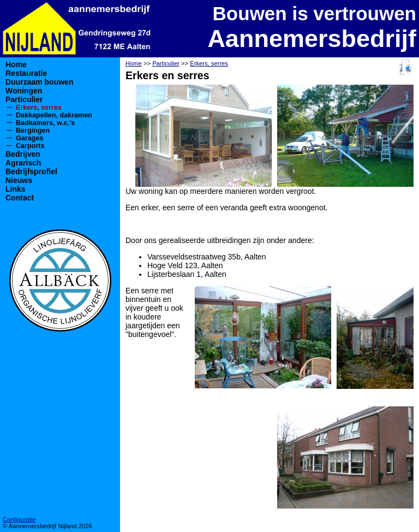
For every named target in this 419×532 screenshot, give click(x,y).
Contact (20, 198)
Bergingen (33, 131)
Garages (29, 138)
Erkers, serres (39, 108)
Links (16, 189)
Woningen (24, 91)
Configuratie (19, 519)
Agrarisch (23, 163)
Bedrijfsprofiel (31, 172)
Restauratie (26, 73)
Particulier (24, 99)
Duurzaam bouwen (39, 82)
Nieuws (19, 180)
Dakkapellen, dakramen (54, 115)
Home (16, 64)
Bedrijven (23, 154)
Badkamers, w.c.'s (45, 123)
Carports (30, 146)
